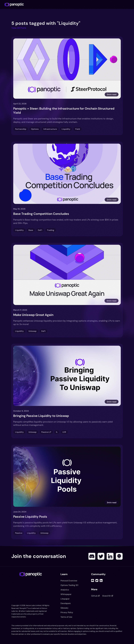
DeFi (40, 230)
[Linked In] (110, 556)
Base (31, 230)
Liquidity (66, 129)
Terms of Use (66, 617)
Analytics (65, 590)
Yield (77, 129)
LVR (64, 432)
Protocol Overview (69, 581)
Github (95, 596)
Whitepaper (66, 594)
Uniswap (32, 331)
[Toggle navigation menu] (131, 5)
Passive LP (46, 432)
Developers (66, 603)
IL (57, 432)
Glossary (64, 608)
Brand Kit (108, 596)
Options (35, 129)
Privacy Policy (67, 612)
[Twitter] (101, 556)
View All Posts (19, 28)
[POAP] (119, 556)
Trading (51, 230)
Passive (19, 533)
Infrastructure (50, 129)
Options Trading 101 (69, 585)
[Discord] (92, 556)
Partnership (21, 129)
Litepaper (65, 599)
